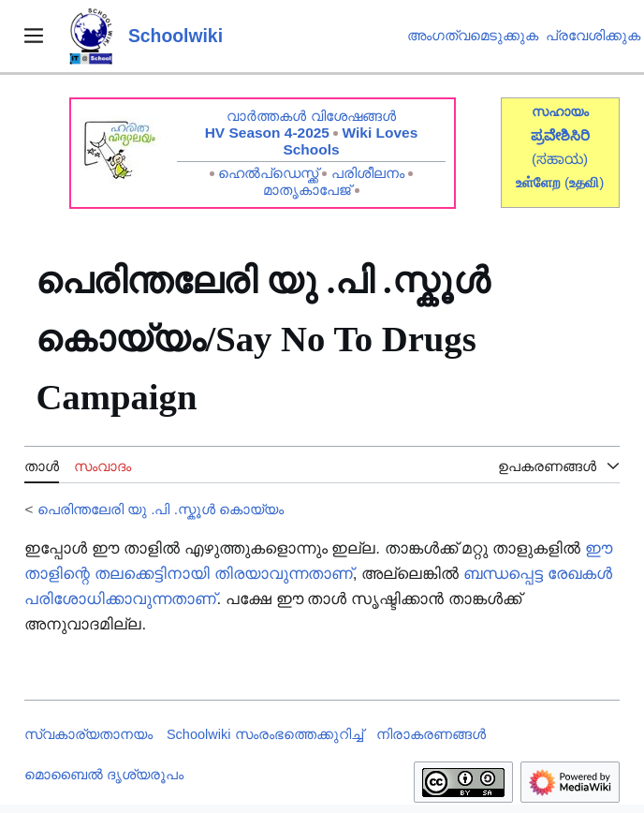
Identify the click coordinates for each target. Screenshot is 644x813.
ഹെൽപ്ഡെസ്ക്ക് (268, 173)
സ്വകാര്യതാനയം (88, 734)
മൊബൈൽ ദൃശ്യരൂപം (104, 775)
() (584, 182)
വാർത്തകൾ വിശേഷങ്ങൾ (311, 116)
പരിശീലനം (368, 173)
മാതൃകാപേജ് (307, 190)
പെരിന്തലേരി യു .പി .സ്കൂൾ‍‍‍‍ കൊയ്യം (161, 509)
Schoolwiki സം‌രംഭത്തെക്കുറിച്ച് (265, 734)
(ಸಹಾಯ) (560, 159)
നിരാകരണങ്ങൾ (431, 734)
